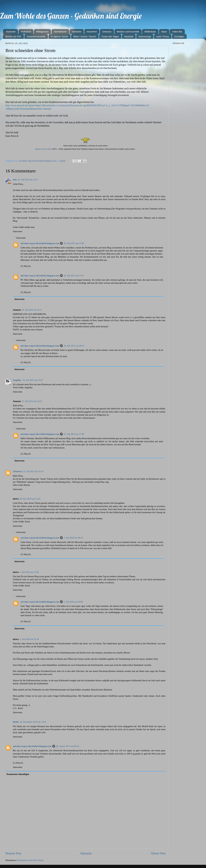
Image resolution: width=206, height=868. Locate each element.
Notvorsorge (145, 36)
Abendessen (60, 32)
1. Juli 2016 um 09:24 (73, 538)
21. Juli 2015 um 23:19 (33, 471)
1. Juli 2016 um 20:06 (73, 602)
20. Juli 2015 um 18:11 (32, 310)
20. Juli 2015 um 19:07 (33, 380)
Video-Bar (177, 32)
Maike (16, 722)
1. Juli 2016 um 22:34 (29, 639)
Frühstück (26, 32)
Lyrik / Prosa (163, 36)
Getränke (77, 32)
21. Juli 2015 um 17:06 (74, 434)
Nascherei (92, 32)
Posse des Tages (110, 36)
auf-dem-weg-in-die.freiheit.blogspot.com (40, 243)
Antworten (18, 231)
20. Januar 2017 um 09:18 (67, 746)
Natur (164, 32)
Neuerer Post (13, 853)
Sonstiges (179, 36)
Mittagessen (42, 32)
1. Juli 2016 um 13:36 (29, 572)
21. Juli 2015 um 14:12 (32, 401)
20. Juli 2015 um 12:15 (28, 180)
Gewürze (107, 32)
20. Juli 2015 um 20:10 (74, 346)
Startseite (11, 32)
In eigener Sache (59, 36)
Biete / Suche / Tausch (85, 36)
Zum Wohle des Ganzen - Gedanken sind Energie (71, 16)
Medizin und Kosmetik (128, 32)
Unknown (17, 471)
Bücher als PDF (13, 36)
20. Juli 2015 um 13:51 (74, 276)
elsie (15, 180)
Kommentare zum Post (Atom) (30, 860)
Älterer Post (158, 853)
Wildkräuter (150, 32)
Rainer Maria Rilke (44, 149)
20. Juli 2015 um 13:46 (74, 243)
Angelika (17, 380)
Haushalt (129, 36)
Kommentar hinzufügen (18, 774)
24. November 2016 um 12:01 (33, 722)
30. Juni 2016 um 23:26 (30, 499)
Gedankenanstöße (36, 36)
